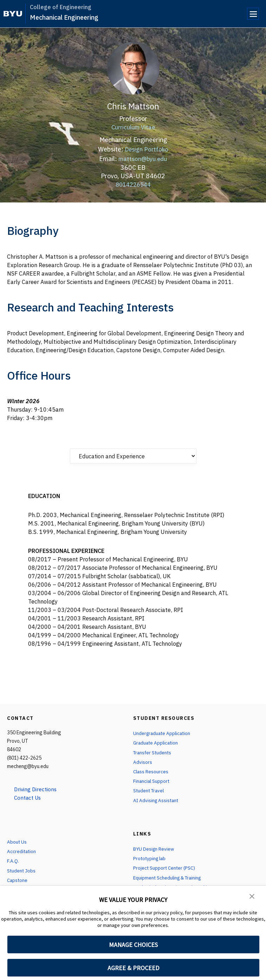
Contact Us (29, 798)
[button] (252, 896)
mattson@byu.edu (143, 159)
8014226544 (133, 184)
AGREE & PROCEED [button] (133, 968)
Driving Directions (37, 789)
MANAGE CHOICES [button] (133, 945)
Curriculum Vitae (133, 127)
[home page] (13, 14)
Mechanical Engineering (64, 17)
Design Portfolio (146, 149)
